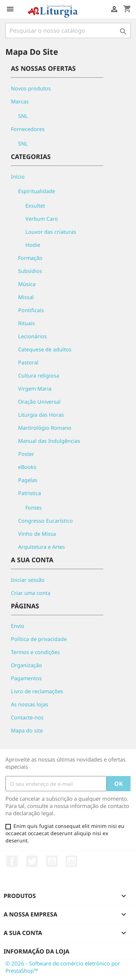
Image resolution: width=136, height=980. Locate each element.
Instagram (71, 861)
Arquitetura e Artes (42, 547)
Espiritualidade (37, 191)
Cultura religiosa (39, 375)
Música (27, 284)
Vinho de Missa (37, 534)
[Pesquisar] (68, 30)
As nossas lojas (30, 704)
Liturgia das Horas (41, 415)
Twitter (32, 861)
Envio (18, 626)
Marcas (20, 101)
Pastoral (28, 362)
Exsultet (35, 206)
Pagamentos (26, 678)
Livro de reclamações (37, 691)
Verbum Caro (42, 219)
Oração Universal (39, 402)
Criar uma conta (31, 593)
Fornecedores (28, 129)
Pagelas (28, 480)
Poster (26, 454)
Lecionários (32, 336)
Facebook (12, 861)
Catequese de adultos (45, 349)
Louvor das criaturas (51, 232)
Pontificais (31, 310)
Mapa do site (27, 730)
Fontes (34, 508)
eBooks (27, 467)
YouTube (52, 861)
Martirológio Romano (45, 428)
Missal (26, 297)
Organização (26, 665)
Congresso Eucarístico (46, 521)
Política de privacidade (39, 639)
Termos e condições (35, 652)
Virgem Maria (35, 389)
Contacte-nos (27, 717)
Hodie (33, 245)
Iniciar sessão (28, 580)
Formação (30, 258)
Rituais (26, 323)
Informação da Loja (36, 951)
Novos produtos (31, 88)
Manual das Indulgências (49, 441)
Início (18, 177)
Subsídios (30, 271)
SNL (23, 116)
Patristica (30, 493)
